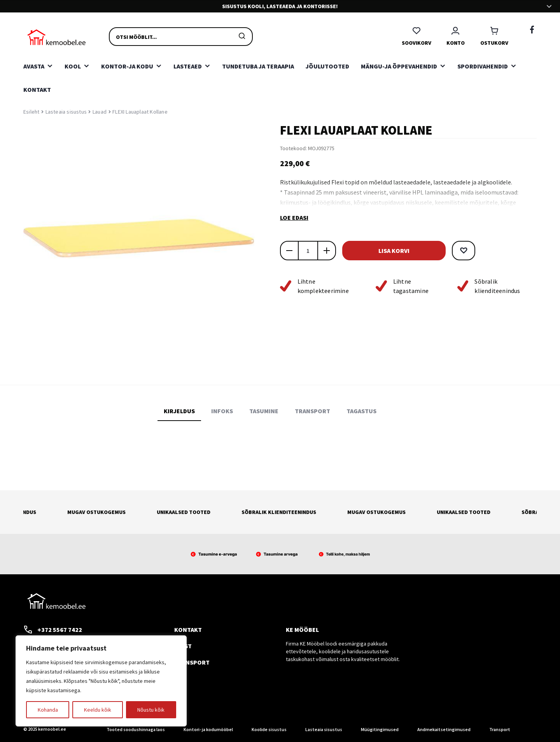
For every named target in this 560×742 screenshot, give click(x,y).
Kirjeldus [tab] (179, 411)
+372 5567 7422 (53, 630)
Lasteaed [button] (188, 66)
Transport (192, 662)
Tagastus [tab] (361, 411)
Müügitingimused (380, 729)
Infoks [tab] (222, 411)
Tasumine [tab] (264, 411)
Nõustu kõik (151, 710)
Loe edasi (294, 218)
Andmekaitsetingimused (444, 729)
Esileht (31, 112)
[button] (461, 251)
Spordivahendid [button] (483, 66)
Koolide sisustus (269, 729)
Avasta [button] (34, 66)
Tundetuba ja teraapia (258, 66)
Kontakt (37, 89)
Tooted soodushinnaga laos (136, 729)
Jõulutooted (327, 66)
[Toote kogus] (308, 251)
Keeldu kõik (98, 710)
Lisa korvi (393, 251)
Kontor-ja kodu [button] (127, 66)
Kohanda (48, 710)
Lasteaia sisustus (66, 112)
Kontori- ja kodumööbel (208, 729)
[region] (101, 681)
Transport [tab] (312, 411)
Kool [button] (73, 66)
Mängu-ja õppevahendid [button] (399, 66)
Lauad (100, 112)
